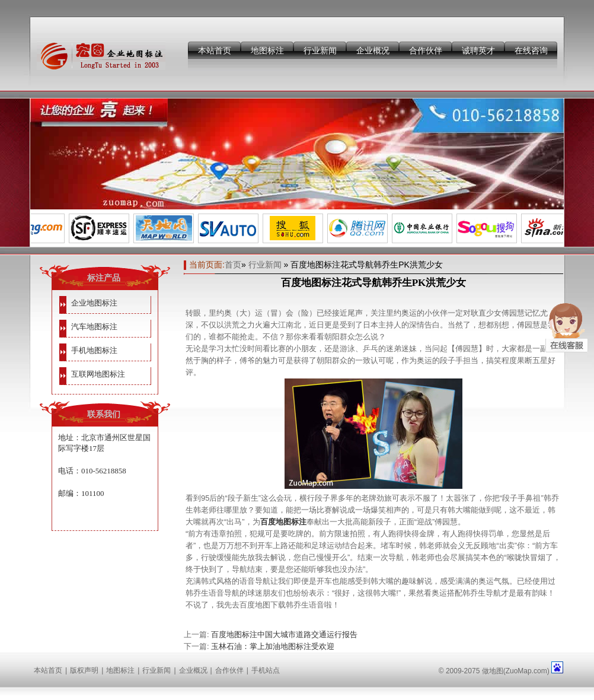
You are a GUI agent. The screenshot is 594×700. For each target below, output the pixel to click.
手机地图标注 (94, 350)
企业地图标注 (94, 303)
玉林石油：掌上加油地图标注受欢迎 (273, 646)
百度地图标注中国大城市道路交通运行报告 (284, 634)
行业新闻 (320, 50)
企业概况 (373, 50)
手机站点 (266, 670)
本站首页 (215, 50)
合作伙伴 (426, 50)
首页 (233, 265)
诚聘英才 (478, 50)
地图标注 (267, 50)
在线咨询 (531, 50)
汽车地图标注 (94, 327)
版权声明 (84, 670)
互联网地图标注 (98, 374)
